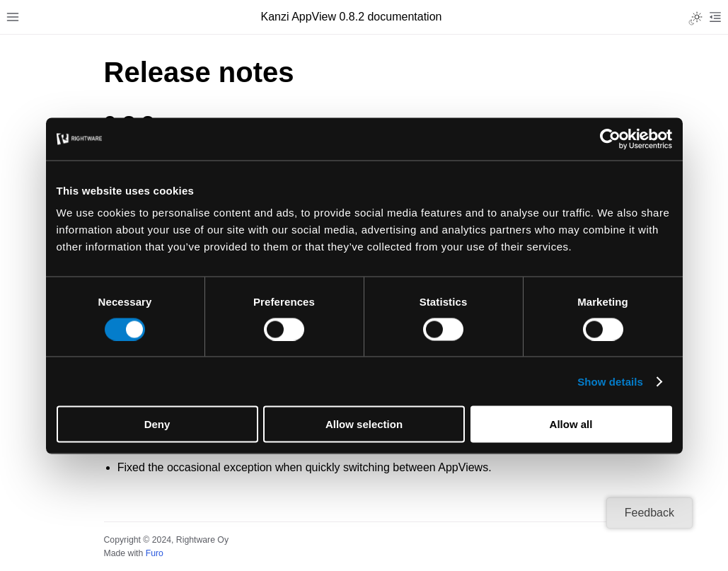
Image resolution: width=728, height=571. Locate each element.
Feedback (649, 513)
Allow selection (364, 424)
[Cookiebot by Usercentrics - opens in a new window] (610, 139)
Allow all (571, 424)
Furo (155, 553)
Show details (610, 381)
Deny (157, 424)
